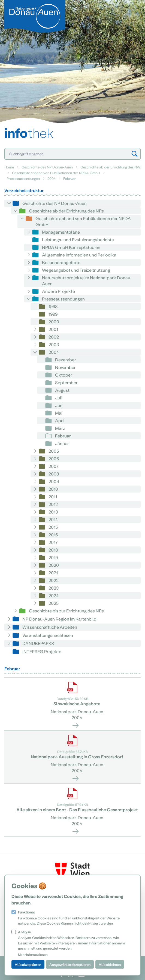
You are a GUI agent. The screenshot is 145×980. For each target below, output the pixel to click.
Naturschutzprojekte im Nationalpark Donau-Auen (87, 281)
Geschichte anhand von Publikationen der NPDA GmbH (56, 173)
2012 (53, 504)
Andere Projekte (58, 291)
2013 (53, 512)
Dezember (66, 360)
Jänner (62, 443)
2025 (54, 603)
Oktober (64, 375)
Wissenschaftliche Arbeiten (50, 627)
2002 (54, 337)
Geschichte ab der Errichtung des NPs (111, 167)
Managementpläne (61, 232)
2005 (54, 451)
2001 (53, 329)
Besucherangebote (61, 262)
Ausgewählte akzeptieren (70, 964)
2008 (54, 474)
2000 (54, 322)
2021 (53, 573)
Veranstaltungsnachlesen (48, 635)
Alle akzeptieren (28, 964)
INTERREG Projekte (42, 651)
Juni (59, 405)
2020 (54, 565)
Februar (63, 436)
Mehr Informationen (33, 954)
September (66, 382)
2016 (53, 535)
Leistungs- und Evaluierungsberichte (78, 239)
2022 (54, 580)
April (60, 420)
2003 (54, 344)
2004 (52, 178)
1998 (53, 306)
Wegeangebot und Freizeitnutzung (76, 270)
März (60, 428)
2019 (53, 557)
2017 (53, 542)
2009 (54, 481)
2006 (54, 458)
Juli (59, 398)
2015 (53, 527)
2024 (54, 595)
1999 (53, 314)
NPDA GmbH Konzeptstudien (71, 247)
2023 (54, 588)
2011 (53, 497)
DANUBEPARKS (38, 643)
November (65, 367)
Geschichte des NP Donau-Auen (47, 167)
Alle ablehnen (110, 964)
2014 (53, 519)
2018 (53, 550)
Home (9, 167)
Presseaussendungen (23, 178)
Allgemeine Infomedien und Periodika (79, 255)
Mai (59, 413)
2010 (53, 489)
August (62, 390)
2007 (54, 466)
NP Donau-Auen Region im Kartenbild (59, 619)
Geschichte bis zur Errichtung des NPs (66, 611)
